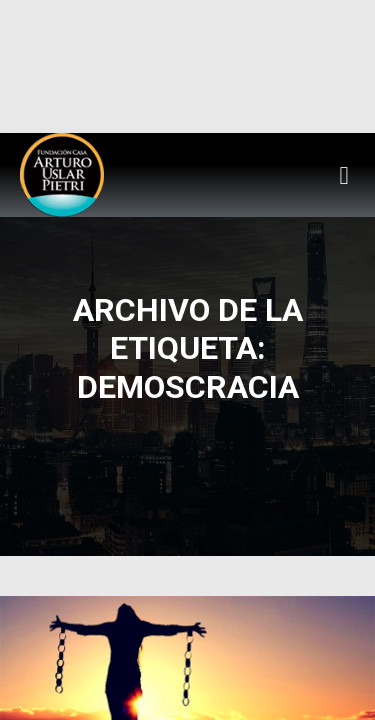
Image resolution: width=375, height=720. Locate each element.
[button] (344, 175)
